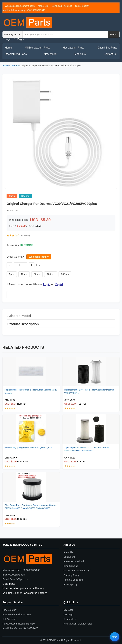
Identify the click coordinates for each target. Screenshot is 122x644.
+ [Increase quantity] (32, 265)
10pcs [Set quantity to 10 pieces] (24, 274)
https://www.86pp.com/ (14, 575)
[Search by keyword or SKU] (65, 34)
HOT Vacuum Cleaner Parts (78, 624)
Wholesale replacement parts (20, 6)
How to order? (10, 610)
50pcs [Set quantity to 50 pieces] (37, 274)
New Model (51, 54)
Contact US (110, 54)
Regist (21, 39)
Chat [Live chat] (115, 637)
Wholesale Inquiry (39, 257)
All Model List (70, 619)
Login (8, 39)
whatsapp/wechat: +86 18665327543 (21, 570)
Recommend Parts (16, 54)
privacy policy (70, 584)
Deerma (15, 66)
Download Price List (62, 6)
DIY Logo (68, 615)
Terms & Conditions (73, 580)
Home (8, 48)
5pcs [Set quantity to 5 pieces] (12, 274)
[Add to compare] (19, 295)
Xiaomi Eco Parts (107, 48)
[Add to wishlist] (10, 295)
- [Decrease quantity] (10, 265)
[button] (61, 133)
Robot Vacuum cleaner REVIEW (19, 624)
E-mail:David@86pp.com (15, 579)
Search (114, 34)
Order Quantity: (15, 257)
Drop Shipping (71, 566)
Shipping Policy (71, 575)
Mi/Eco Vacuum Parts (37, 48)
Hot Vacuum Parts (74, 48)
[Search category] (13, 34)
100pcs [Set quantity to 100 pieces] (51, 274)
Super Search (82, 6)
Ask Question (9, 619)
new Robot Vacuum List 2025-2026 (20, 628)
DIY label (68, 610)
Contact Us (69, 557)
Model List (43, 6)
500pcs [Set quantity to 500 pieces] (65, 274)
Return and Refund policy (76, 571)
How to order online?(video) (17, 615)
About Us (68, 552)
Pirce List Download (74, 561)
